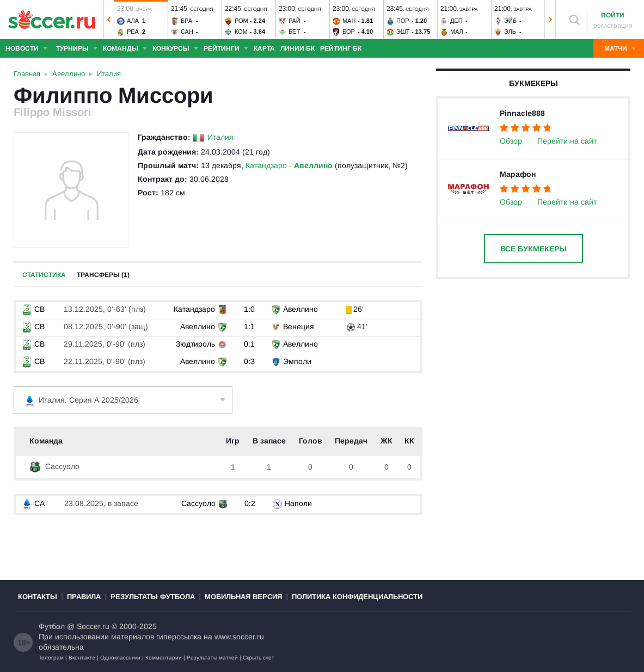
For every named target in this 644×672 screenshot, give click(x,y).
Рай (295, 21)
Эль (510, 32)
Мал (457, 32)
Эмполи (297, 361)
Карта (264, 48)
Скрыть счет (259, 658)
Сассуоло (54, 466)
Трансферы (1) (103, 275)
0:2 (250, 503)
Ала (133, 21)
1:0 (249, 309)
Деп (456, 21)
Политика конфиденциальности (357, 597)
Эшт (403, 32)
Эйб (510, 21)
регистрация (613, 26)
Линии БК (298, 48)
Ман (349, 21)
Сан (187, 32)
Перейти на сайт (567, 141)
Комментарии (164, 658)
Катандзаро (194, 309)
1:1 (249, 326)
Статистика (44, 275)
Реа (133, 32)
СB (33, 309)
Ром (241, 21)
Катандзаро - (289, 165)
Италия (220, 137)
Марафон (518, 174)
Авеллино (300, 309)
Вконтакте (82, 658)
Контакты (38, 597)
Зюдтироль (195, 344)
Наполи (298, 503)
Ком (241, 32)
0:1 (249, 344)
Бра (186, 21)
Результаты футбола (153, 597)
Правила (84, 597)
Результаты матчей (212, 658)
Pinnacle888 (522, 113)
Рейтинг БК (341, 48)
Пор (403, 21)
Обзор (511, 141)
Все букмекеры (533, 249)
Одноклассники (120, 658)
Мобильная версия (243, 597)
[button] (109, 20)
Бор (349, 32)
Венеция (299, 326)
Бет (294, 32)
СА (33, 503)
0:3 (249, 361)
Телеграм (51, 658)
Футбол (52, 626)
